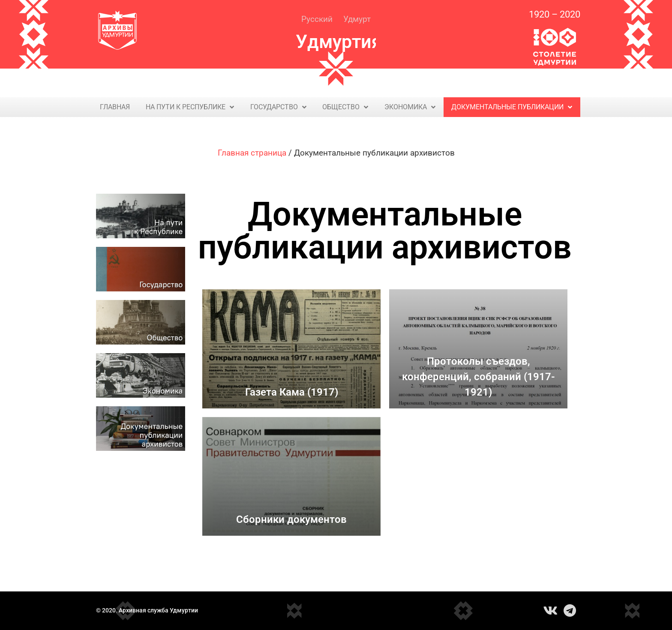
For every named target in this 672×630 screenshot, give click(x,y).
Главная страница (252, 153)
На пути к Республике (190, 107)
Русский (317, 19)
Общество (345, 107)
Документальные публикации (512, 107)
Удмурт (357, 19)
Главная (115, 107)
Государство (278, 107)
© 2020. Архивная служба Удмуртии (147, 610)
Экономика (410, 107)
